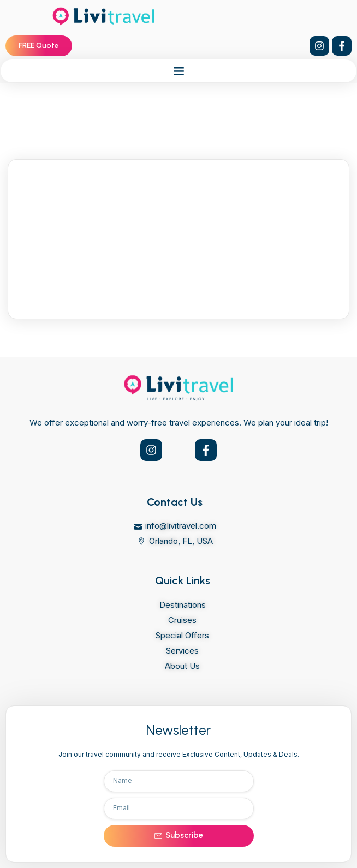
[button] (178, 71)
